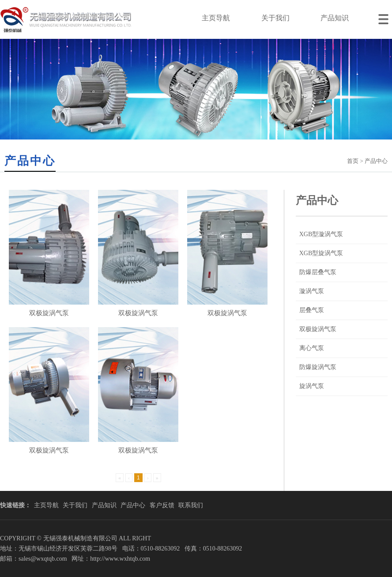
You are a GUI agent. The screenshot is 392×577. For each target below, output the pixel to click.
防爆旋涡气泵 (318, 367)
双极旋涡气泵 (318, 329)
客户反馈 (162, 505)
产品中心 (133, 505)
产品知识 (335, 18)
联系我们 (191, 505)
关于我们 (275, 18)
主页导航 (216, 18)
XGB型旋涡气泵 (321, 253)
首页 (353, 161)
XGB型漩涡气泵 (321, 234)
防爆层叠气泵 (318, 272)
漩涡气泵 (312, 291)
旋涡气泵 (312, 386)
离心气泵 (312, 348)
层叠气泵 (312, 310)
